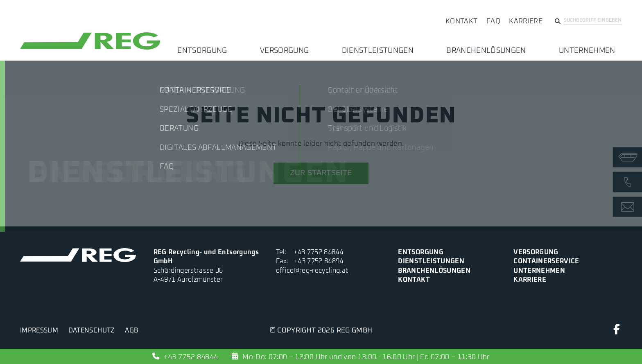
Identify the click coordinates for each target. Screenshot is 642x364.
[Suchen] (558, 23)
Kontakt (461, 21)
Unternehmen (594, 45)
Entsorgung (263, 45)
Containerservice (546, 261)
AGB (131, 331)
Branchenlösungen (506, 45)
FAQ (493, 21)
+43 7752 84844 (318, 252)
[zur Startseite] (90, 49)
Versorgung (331, 45)
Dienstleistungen (411, 45)
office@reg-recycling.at (312, 271)
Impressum (39, 331)
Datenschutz (92, 331)
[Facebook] (617, 332)
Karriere (526, 21)
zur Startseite (321, 173)
